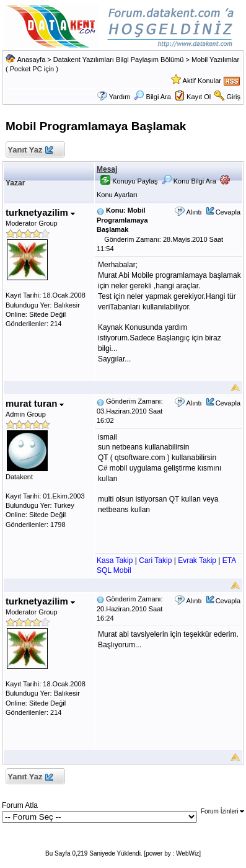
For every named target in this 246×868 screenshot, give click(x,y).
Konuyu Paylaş (129, 181)
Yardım (120, 97)
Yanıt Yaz (30, 150)
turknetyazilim (40, 212)
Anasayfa (31, 60)
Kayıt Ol (199, 97)
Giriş (233, 97)
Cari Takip (155, 560)
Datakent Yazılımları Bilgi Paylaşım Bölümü (119, 60)
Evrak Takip (197, 560)
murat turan (35, 403)
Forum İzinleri (222, 811)
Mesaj (107, 169)
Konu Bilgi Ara (189, 181)
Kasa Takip (115, 560)
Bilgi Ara (152, 97)
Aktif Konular (202, 81)
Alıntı (194, 212)
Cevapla (228, 212)
